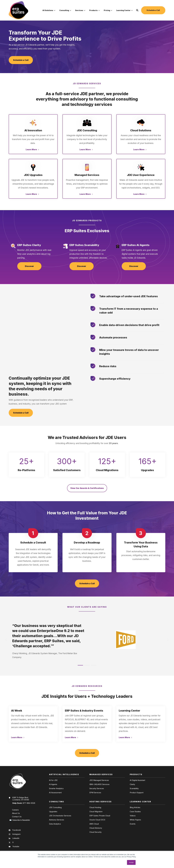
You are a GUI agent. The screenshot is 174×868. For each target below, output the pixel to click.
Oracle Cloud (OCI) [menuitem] (97, 820)
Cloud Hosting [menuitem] (95, 807)
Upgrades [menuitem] (53, 812)
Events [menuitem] (133, 824)
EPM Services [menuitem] (95, 793)
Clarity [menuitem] (132, 784)
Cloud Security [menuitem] (95, 832)
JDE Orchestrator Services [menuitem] (60, 816)
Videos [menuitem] (133, 816)
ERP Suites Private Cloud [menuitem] (100, 816)
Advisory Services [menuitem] (57, 820)
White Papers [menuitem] (135, 820)
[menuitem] (49, 10)
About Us (16, 813)
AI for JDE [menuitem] (53, 780)
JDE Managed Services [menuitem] (99, 780)
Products (94, 10)
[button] (137, 10)
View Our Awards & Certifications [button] (87, 488)
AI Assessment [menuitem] (55, 793)
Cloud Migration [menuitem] (96, 812)
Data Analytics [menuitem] (55, 824)
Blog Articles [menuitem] (135, 807)
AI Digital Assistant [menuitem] (137, 780)
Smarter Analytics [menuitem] (56, 788)
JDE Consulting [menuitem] (55, 807)
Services (80, 10)
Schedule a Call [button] (153, 10)
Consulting (65, 10)
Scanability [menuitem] (134, 788)
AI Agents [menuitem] (53, 784)
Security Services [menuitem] (97, 788)
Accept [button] (131, 862)
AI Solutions (49, 10)
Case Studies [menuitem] (135, 812)
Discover (29, 266)
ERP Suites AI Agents (136, 245)
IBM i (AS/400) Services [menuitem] (99, 784)
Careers (15, 810)
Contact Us (17, 817)
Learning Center (124, 10)
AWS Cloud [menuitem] (94, 824)
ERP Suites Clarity (29, 245)
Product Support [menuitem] (137, 793)
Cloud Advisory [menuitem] (96, 828)
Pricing (108, 10)
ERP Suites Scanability (84, 245)
